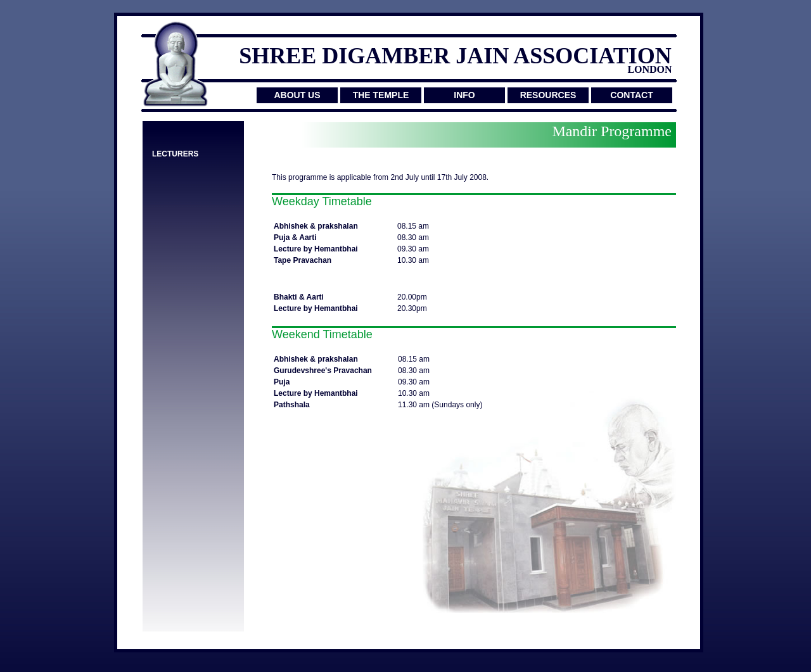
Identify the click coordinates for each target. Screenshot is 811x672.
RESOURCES (548, 95)
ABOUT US (297, 95)
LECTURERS (175, 154)
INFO (464, 95)
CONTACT (631, 95)
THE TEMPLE (381, 95)
